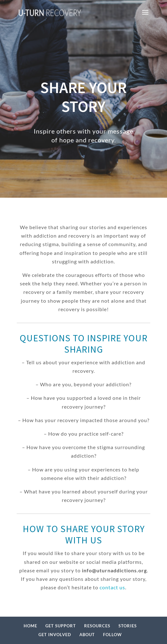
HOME (30, 626)
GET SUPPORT (61, 626)
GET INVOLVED (55, 635)
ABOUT (87, 635)
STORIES (128, 626)
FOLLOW (112, 635)
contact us (112, 587)
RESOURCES (97, 626)
